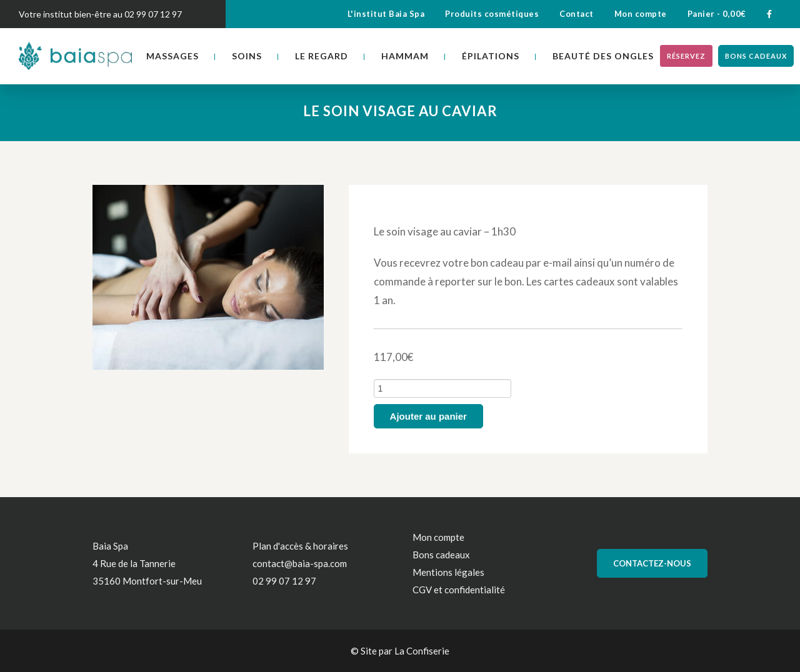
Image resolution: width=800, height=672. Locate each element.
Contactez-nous (652, 563)
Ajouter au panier (428, 416)
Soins (247, 56)
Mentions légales (448, 572)
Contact (577, 14)
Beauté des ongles (603, 56)
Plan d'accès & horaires (300, 546)
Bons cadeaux (756, 56)
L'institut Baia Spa (386, 14)
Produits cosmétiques (492, 14)
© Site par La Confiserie (400, 651)
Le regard (322, 56)
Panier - (717, 14)
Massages (172, 56)
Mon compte (641, 14)
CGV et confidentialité (459, 590)
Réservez (686, 56)
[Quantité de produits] (442, 388)
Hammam (405, 56)
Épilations (491, 56)
